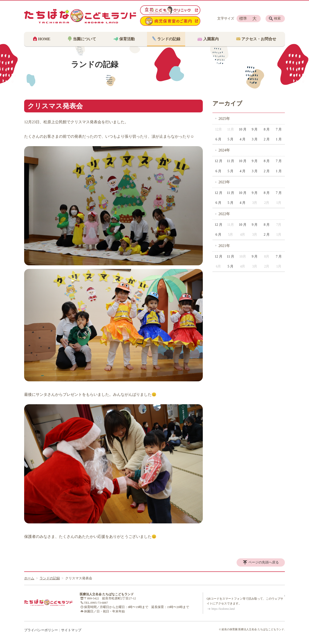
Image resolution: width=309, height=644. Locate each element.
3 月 (255, 139)
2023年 (224, 182)
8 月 (267, 129)
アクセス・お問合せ (258, 39)
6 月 (219, 139)
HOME (44, 39)
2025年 (224, 119)
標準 (243, 18)
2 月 (267, 139)
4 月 (243, 139)
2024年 (224, 150)
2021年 (224, 246)
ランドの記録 (168, 39)
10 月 (243, 129)
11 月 (230, 161)
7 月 (279, 129)
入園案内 (211, 39)
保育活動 (126, 39)
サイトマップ (71, 630)
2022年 (224, 214)
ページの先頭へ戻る (264, 562)
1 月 (279, 139)
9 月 (255, 129)
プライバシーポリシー (41, 630)
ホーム (29, 578)
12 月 (218, 161)
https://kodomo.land (223, 609)
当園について (84, 39)
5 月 (231, 139)
